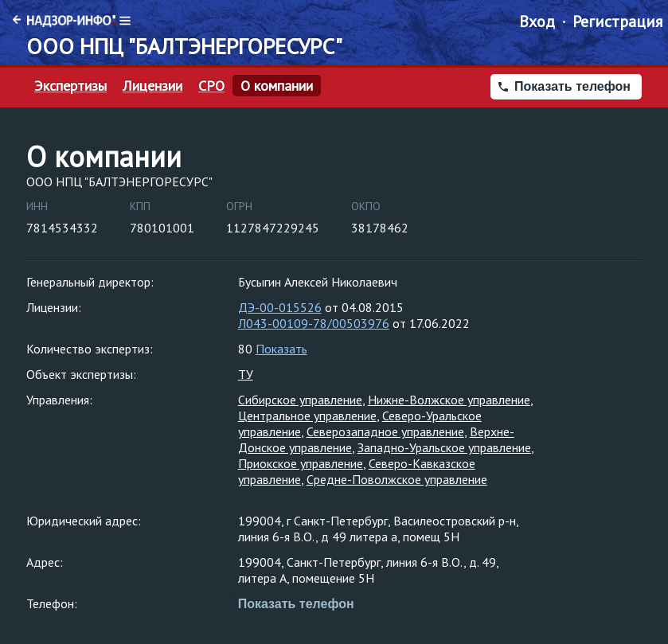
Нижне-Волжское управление (449, 400)
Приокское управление (301, 463)
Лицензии (152, 86)
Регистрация (617, 21)
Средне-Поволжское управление (397, 479)
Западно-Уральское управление (444, 447)
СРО (211, 86)
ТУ (246, 374)
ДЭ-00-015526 (280, 307)
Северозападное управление (385, 431)
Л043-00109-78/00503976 (314, 323)
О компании (277, 86)
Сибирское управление (300, 400)
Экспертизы (70, 86)
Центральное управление (307, 416)
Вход (537, 21)
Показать (281, 349)
